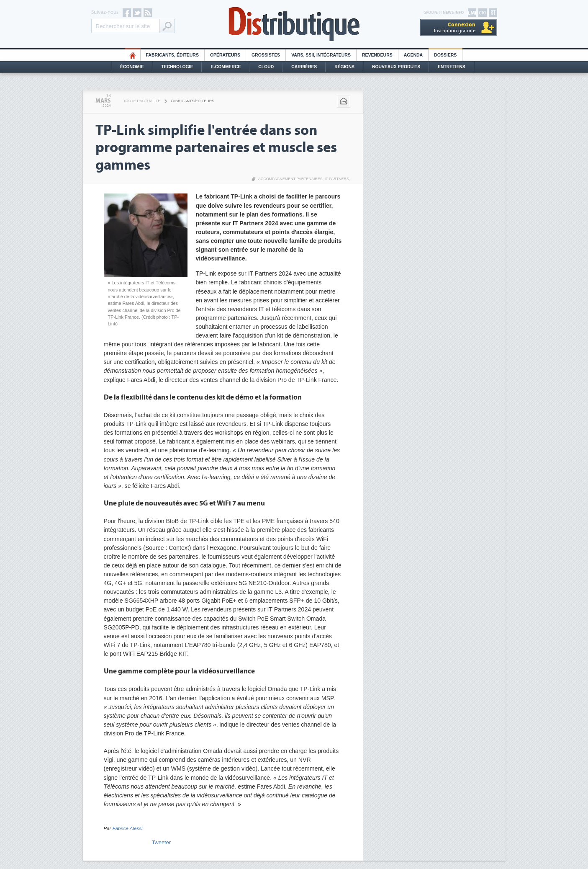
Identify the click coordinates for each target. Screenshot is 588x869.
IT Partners (337, 179)
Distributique (294, 24)
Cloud (266, 67)
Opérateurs (225, 55)
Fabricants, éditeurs (172, 55)
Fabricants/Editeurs (193, 101)
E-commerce (226, 67)
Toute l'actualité (142, 101)
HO (133, 55)
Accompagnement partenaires (290, 179)
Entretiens (452, 67)
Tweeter (162, 842)
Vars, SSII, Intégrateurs (321, 55)
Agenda (413, 55)
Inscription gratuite (455, 27)
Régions (344, 67)
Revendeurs (377, 55)
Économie (132, 67)
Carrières (304, 67)
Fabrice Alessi (128, 828)
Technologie (177, 67)
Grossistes (266, 55)
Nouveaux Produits (396, 67)
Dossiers (445, 55)
